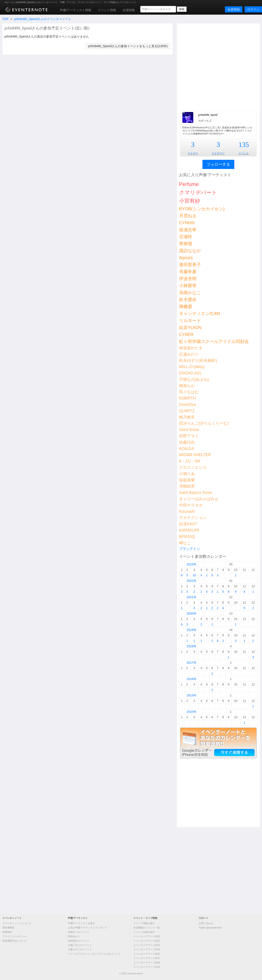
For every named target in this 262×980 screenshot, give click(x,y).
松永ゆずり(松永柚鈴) (198, 360)
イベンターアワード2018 (147, 963)
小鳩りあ (187, 474)
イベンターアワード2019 (147, 967)
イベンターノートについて (17, 923)
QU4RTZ (187, 411)
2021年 (191, 597)
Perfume (189, 184)
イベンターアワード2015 (147, 949)
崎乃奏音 (187, 417)
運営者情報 (8, 928)
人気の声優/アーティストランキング (87, 928)
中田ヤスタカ (191, 505)
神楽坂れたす (191, 348)
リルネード (190, 320)
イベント (244, 153)
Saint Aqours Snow (196, 493)
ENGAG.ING (190, 373)
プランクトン (190, 549)
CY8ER (186, 334)
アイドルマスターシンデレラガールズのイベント (94, 954)
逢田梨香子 (190, 265)
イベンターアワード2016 (147, 954)
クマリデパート (198, 192)
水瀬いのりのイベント (80, 945)
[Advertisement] (45, 66)
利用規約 (7, 932)
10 (194, 575)
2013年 (191, 695)
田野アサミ (189, 436)
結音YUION (190, 327)
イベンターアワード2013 (147, 941)
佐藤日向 (187, 442)
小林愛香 (188, 286)
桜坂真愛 (187, 480)
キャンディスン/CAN (200, 313)
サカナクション (193, 518)
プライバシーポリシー (14, 936)
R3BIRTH (188, 398)
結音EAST (188, 524)
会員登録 (234, 9)
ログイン (253, 9)
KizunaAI (187, 512)
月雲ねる (188, 216)
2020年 (191, 613)
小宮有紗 (190, 201)
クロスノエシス (193, 467)
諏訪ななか (190, 251)
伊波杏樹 (188, 279)
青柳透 (186, 244)
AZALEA (187, 449)
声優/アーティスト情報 (75, 10)
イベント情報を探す (144, 923)
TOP (5, 19)
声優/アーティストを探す (81, 923)
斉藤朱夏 (188, 272)
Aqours (186, 258)
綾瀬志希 (188, 230)
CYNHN (187, 223)
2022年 (191, 581)
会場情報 (129, 10)
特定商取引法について (14, 941)
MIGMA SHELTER (195, 455)
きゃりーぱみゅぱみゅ (199, 499)
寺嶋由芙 (187, 486)
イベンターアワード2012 (147, 936)
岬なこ (185, 543)
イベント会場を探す (144, 932)
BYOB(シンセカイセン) (202, 209)
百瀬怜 (186, 237)
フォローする (218, 164)
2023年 (191, 564)
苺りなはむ (189, 392)
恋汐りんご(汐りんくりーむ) (204, 423)
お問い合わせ (206, 923)
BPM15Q (187, 537)
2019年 (191, 630)
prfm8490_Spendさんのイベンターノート (43, 19)
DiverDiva (188, 405)
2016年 (191, 679)
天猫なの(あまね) (194, 379)
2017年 (191, 663)
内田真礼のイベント (79, 941)
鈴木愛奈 (188, 300)
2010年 (191, 712)
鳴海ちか (187, 386)
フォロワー (218, 153)
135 (244, 145)
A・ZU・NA (190, 461)
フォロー (193, 153)
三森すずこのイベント (80, 949)
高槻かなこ (190, 293)
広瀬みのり (189, 354)
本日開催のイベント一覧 (146, 928)
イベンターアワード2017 (147, 958)
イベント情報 (107, 10)
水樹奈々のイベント (79, 932)
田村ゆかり (74, 936)
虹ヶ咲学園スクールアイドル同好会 (214, 341)
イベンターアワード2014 (147, 945)
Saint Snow (189, 430)
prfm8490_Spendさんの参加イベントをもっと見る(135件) (128, 46)
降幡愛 (186, 307)
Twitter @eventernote (210, 928)
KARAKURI (189, 530)
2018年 (191, 646)
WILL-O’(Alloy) (192, 367)
